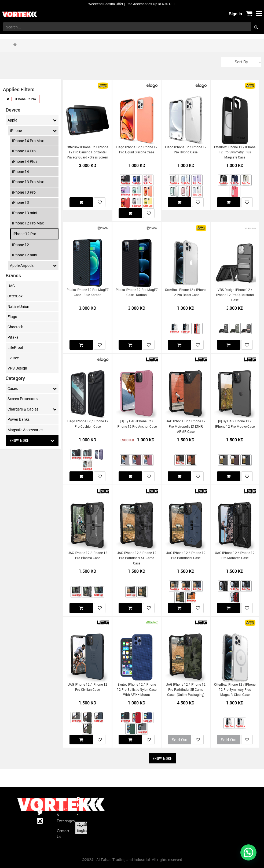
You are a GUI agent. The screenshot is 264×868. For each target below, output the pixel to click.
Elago (12, 317)
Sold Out (180, 740)
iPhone (33, 131)
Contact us (63, 834)
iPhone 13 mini (25, 213)
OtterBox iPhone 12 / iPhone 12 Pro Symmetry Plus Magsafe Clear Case (235, 690)
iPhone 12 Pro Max (28, 223)
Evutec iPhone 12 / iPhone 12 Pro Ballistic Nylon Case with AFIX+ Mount (137, 690)
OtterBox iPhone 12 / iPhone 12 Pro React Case (186, 292)
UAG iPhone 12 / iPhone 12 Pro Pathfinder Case (186, 555)
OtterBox (15, 296)
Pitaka (13, 337)
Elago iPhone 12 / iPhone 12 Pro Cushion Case (88, 424)
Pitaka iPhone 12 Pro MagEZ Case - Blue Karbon (88, 292)
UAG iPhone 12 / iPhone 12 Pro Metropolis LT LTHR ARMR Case (186, 426)
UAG (11, 286)
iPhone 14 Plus (25, 161)
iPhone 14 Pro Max (28, 141)
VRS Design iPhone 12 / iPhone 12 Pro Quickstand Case (235, 295)
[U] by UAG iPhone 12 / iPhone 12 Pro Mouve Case (235, 424)
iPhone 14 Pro (24, 151)
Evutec (13, 358)
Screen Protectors (23, 399)
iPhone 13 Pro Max (28, 182)
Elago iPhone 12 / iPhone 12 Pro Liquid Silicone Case (137, 150)
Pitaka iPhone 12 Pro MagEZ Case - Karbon (137, 292)
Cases (32, 389)
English (83, 830)
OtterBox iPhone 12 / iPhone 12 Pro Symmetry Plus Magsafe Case (235, 152)
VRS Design (17, 368)
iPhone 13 (21, 202)
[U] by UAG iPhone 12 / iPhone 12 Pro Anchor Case (137, 424)
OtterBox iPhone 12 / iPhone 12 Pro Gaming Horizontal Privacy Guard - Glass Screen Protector (87, 155)
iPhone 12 (21, 245)
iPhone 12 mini (25, 255)
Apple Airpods (33, 265)
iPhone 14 (21, 171)
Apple (32, 120)
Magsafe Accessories (25, 430)
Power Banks (19, 419)
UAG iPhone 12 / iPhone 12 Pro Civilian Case (87, 687)
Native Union (18, 306)
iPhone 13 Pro (24, 192)
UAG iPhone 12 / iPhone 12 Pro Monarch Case (235, 555)
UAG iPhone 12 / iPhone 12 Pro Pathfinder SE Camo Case (137, 558)
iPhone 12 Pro (24, 234)
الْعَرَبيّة (82, 824)
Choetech (15, 327)
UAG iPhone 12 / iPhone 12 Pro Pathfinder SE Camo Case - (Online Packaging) (186, 690)
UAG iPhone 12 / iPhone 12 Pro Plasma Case (87, 555)
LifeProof (15, 347)
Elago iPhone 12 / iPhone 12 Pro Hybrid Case (186, 150)
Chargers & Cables (32, 409)
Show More (32, 440)
